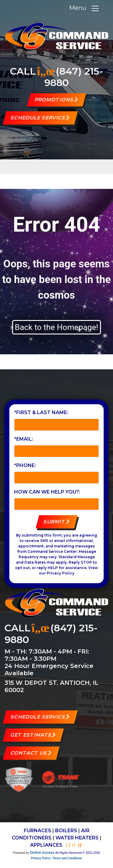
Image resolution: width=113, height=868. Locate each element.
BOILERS (66, 831)
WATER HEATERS (77, 838)
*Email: (24, 439)
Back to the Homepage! (56, 327)
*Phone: (25, 465)
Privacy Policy (61, 573)
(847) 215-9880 (74, 77)
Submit (54, 522)
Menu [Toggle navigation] (84, 8)
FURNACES (38, 831)
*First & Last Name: (41, 412)
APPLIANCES (46, 845)
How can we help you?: (47, 492)
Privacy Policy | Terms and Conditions (56, 858)
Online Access (42, 853)
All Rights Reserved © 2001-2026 (78, 853)
